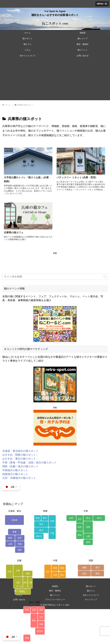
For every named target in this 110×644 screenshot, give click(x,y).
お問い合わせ (19, 600)
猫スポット (91, 586)
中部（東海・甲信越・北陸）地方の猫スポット (29, 463)
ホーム (19, 586)
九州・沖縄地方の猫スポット (19, 478)
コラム (19, 595)
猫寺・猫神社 (55, 591)
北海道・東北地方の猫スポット (20, 451)
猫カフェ (91, 591)
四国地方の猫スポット (15, 474)
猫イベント (55, 595)
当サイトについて (91, 595)
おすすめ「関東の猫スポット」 (20, 455)
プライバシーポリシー (55, 600)
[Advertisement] (55, 80)
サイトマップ (91, 600)
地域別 (55, 586)
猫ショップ (19, 591)
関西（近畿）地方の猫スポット (20, 466)
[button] (105, 276)
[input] (55, 277)
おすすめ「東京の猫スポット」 (20, 459)
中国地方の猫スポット (15, 470)
